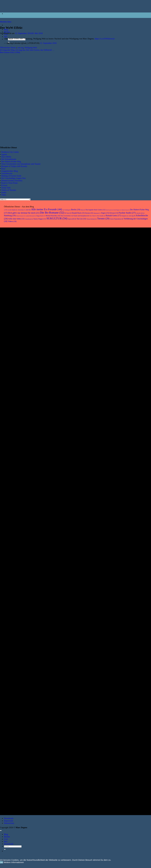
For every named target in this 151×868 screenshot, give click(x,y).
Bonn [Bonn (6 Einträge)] (83, 210)
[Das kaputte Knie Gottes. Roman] (12, 804)
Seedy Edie (6, 188)
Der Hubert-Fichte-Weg (11, 161)
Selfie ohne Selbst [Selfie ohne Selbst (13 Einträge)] (16, 219)
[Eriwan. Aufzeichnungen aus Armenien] (12, 266)
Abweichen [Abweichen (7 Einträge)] (22, 210)
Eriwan (4, 185)
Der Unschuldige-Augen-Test (13, 178)
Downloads (9, 818)
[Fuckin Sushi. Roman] (12, 623)
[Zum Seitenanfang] (1, 831)
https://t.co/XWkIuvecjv (105, 39)
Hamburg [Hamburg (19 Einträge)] (10, 215)
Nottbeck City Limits (10, 152)
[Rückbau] (12, 579)
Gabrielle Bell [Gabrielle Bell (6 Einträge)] (140, 213)
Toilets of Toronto (9, 190)
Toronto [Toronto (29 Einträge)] (103, 219)
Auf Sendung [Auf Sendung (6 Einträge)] (67, 210)
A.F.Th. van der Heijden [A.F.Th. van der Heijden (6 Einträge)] (11, 210)
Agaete (4, 154)
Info (6, 37)
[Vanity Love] (12, 315)
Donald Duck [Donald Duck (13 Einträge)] (78, 213)
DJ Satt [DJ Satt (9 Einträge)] (68, 213)
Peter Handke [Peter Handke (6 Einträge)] (101, 216)
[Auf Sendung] (12, 668)
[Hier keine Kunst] (12, 401)
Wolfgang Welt (31, 48)
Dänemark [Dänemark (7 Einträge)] (97, 213)
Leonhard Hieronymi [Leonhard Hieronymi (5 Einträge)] (31, 216)
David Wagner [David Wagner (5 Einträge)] (117, 210)
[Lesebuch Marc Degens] (12, 535)
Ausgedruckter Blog (9, 171)
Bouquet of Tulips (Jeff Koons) (14, 166)
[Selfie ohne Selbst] (12, 489)
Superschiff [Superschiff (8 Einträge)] (72, 219)
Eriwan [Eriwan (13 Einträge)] (114, 213)
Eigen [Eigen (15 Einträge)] (105, 213)
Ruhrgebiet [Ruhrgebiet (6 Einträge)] (125, 216)
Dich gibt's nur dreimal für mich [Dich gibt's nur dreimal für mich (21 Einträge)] (24, 213)
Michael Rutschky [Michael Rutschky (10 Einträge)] (53, 216)
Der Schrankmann (9, 159)
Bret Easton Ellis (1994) (10, 52)
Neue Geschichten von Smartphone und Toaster (21, 164)
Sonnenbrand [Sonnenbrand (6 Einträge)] (29, 219)
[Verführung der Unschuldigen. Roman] (12, 758)
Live (6, 839)
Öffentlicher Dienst (6, 22)
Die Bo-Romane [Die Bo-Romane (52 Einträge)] (52, 213)
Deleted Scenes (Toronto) (12, 180)
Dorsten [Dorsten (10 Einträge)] (89, 213)
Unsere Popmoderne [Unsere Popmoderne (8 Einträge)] (117, 219)
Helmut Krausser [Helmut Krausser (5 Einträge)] (21, 216)
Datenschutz (9, 823)
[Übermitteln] (5, 849)
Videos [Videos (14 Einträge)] (12, 221)
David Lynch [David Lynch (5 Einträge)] (109, 210)
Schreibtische (7, 173)
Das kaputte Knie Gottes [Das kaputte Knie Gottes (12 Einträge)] (95, 210)
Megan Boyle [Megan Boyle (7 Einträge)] (41, 216)
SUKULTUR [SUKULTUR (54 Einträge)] (57, 218)
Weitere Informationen (14, 862)
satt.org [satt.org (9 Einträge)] (132, 216)
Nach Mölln (6, 157)
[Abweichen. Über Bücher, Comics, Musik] (12, 358)
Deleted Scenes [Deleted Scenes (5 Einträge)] (125, 210)
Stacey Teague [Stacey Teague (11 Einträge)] (40, 219)
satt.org (20, 48)
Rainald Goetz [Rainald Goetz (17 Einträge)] (113, 216)
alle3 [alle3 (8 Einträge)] (28, 210)
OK (1, 862)
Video (4, 195)
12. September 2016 (48, 43)
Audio (4, 192)
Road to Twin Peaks (9, 183)
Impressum (9, 821)
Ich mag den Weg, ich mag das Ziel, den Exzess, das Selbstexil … (27, 50)
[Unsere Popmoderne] (12, 444)
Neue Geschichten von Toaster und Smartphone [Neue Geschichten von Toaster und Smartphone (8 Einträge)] (75, 216)
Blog (6, 834)
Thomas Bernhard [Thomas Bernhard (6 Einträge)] (92, 219)
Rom (3, 169)
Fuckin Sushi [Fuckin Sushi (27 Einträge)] (127, 213)
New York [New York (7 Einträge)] (93, 216)
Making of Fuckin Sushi (11, 176)
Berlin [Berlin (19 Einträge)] (76, 210)
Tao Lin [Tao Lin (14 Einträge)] (81, 219)
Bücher (7, 32)
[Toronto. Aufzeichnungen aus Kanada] (12, 715)
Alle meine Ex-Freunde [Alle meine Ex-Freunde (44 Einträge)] (47, 209)
